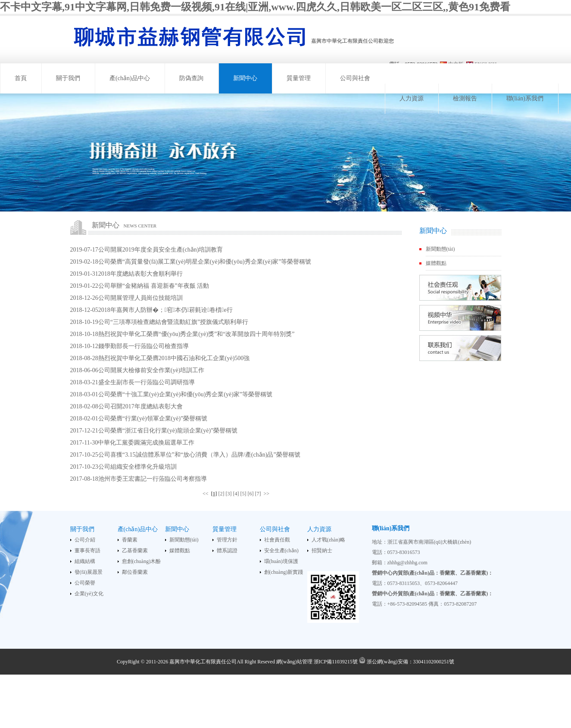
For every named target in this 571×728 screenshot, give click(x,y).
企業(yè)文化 (89, 594)
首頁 (21, 78)
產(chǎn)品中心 (130, 78)
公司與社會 (355, 78)
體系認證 (227, 551)
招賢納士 (322, 551)
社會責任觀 (277, 540)
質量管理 (299, 78)
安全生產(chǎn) (281, 551)
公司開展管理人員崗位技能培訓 (140, 298)
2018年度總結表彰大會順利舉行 (140, 274)
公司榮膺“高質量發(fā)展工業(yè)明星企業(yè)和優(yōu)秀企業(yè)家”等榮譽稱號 (205, 262)
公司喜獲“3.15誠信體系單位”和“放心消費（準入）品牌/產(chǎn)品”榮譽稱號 (199, 455)
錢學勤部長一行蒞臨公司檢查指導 (144, 346)
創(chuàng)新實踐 (284, 572)
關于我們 (68, 78)
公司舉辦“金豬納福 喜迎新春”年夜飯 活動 (154, 286)
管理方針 (227, 540)
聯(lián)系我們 (525, 98)
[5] (243, 494)
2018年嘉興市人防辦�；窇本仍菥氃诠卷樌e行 (165, 310)
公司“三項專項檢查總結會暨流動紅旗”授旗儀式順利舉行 (173, 322)
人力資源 (412, 98)
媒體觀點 (436, 263)
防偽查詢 (191, 78)
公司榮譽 (85, 583)
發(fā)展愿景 (89, 572)
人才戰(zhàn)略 (329, 540)
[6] (251, 494)
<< (206, 494)
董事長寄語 (87, 551)
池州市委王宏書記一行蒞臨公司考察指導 (153, 479)
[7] (258, 494)
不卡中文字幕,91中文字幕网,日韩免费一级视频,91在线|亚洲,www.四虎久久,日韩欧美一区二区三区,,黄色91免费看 (255, 7)
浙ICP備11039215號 (336, 662)
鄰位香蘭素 (135, 572)
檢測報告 (465, 98)
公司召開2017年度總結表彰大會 (140, 406)
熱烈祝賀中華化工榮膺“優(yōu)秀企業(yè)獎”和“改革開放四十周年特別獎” (197, 334)
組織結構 (85, 561)
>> (267, 494)
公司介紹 (85, 540)
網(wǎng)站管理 (294, 662)
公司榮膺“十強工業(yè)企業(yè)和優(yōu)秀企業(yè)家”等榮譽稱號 (185, 394)
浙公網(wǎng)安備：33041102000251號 (407, 662)
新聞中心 (245, 78)
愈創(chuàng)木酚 (142, 561)
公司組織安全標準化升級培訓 (137, 467)
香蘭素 (130, 540)
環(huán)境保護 (281, 561)
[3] (229, 494)
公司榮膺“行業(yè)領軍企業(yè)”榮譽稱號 (153, 418)
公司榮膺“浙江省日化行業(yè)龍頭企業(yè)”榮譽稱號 (168, 431)
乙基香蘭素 (135, 551)
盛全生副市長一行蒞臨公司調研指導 (147, 382)
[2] (222, 494)
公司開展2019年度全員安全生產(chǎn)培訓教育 (161, 250)
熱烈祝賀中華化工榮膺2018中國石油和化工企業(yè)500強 (174, 358)
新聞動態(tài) (440, 249)
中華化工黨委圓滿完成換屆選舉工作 (146, 443)
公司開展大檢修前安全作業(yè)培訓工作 (151, 370)
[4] (236, 494)
